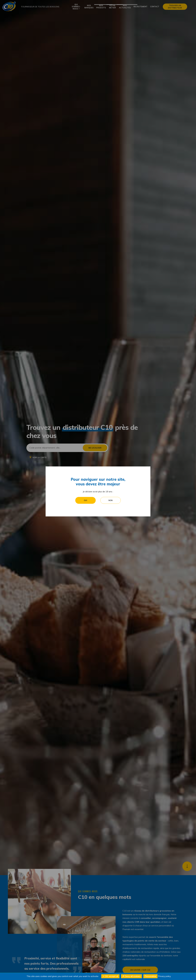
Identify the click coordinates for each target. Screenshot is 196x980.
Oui (85, 466)
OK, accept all (110, 976)
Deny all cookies (131, 976)
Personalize (150, 976)
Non (111, 466)
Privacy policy (164, 976)
